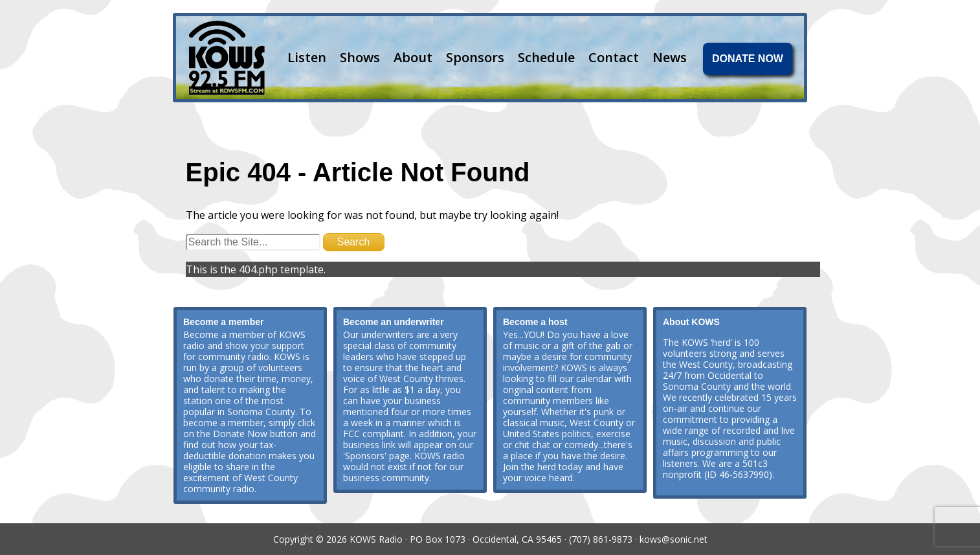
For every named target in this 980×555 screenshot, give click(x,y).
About (413, 57)
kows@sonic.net (674, 539)
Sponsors (475, 57)
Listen (307, 57)
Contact (614, 57)
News (670, 57)
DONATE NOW (748, 59)
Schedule (546, 57)
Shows (360, 57)
